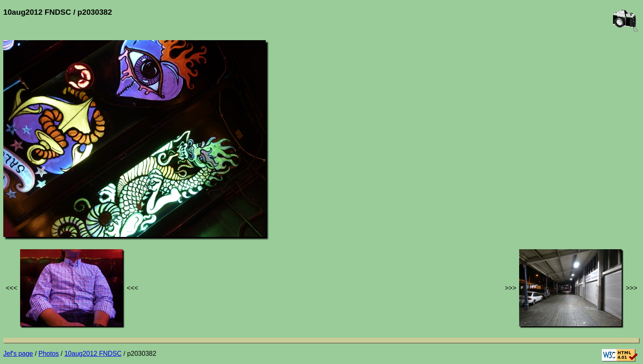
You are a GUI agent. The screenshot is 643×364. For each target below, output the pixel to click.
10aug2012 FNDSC (93, 354)
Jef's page (18, 354)
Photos (49, 354)
